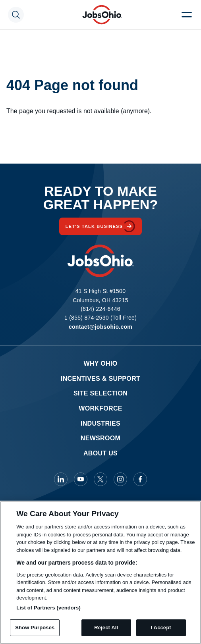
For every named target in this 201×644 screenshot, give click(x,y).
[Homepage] (102, 15)
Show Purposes (35, 628)
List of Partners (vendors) (48, 608)
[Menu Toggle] (187, 15)
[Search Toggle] (16, 15)
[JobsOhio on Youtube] (81, 479)
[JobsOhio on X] (100, 479)
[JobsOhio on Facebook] (140, 479)
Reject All (106, 628)
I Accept (161, 628)
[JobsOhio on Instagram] (120, 479)
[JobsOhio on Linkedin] (61, 479)
